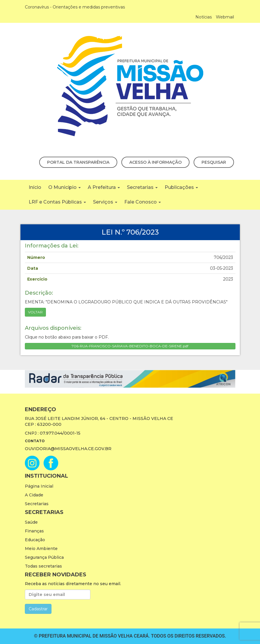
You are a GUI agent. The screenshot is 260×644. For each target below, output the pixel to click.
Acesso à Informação (155, 162)
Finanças (34, 531)
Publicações (181, 187)
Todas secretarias (43, 566)
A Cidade (34, 495)
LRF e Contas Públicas (57, 202)
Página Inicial (39, 486)
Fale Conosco (143, 202)
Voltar (35, 312)
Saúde (31, 522)
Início (35, 187)
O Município (64, 187)
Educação (35, 540)
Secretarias (142, 187)
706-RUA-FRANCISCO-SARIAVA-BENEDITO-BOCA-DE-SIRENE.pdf (130, 346)
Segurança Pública (44, 557)
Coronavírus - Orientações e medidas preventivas (75, 7)
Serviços (105, 202)
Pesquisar (214, 162)
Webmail (225, 17)
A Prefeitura (104, 187)
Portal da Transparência (78, 162)
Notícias (204, 17)
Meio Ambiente (41, 549)
